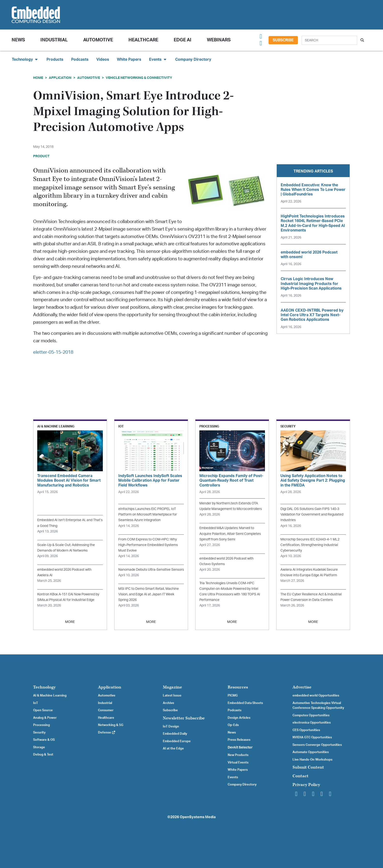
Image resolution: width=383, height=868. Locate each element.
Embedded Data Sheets (245, 703)
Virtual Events (238, 763)
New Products (238, 755)
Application (60, 78)
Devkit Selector (240, 748)
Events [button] (158, 59)
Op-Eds (233, 725)
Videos (103, 60)
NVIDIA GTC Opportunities (312, 737)
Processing (41, 725)
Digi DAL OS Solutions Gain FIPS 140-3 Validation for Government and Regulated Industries (312, 514)
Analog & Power (45, 718)
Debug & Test (43, 755)
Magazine (172, 687)
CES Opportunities (306, 730)
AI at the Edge (173, 748)
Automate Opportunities (311, 752)
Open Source (43, 710)
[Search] (329, 40)
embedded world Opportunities (316, 696)
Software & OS (44, 740)
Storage (39, 747)
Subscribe (283, 40)
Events (233, 777)
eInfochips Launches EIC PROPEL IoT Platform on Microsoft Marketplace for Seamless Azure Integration (148, 514)
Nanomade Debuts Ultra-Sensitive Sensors (151, 570)
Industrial (54, 40)
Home (38, 78)
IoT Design (171, 726)
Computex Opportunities (311, 715)
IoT (36, 703)
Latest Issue (172, 696)
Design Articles (239, 718)
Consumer (106, 710)
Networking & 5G (111, 725)
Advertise (302, 687)
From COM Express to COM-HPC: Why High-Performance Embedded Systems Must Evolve (148, 545)
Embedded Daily (175, 734)
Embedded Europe (177, 741)
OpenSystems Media (198, 817)
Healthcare (143, 40)
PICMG (233, 696)
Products (55, 60)
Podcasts (80, 60)
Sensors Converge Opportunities (317, 745)
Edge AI (183, 40)
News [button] (18, 40)
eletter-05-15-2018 (53, 352)
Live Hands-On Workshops (312, 760)
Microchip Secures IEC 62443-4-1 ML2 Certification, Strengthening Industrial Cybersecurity (310, 545)
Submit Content (308, 767)
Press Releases (239, 740)
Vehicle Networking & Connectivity (139, 78)
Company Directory (193, 60)
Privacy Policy (306, 785)
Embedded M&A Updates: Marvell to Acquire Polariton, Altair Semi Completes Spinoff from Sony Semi (230, 534)
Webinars (219, 40)
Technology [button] (25, 59)
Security (39, 733)
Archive (169, 703)
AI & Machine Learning (50, 696)
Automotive (98, 40)
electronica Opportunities (312, 723)
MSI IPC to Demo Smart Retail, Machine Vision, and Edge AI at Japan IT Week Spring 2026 (149, 594)
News (232, 733)
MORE (70, 622)
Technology (44, 687)
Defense (107, 733)
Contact (300, 776)
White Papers (129, 60)
